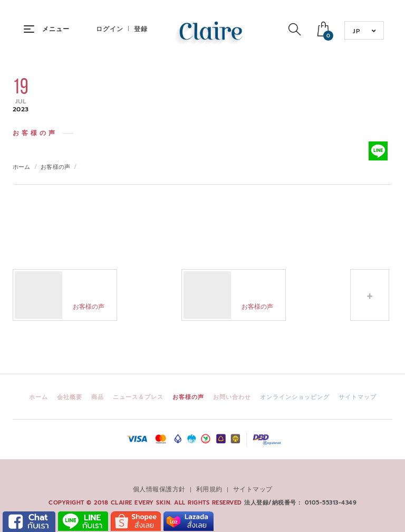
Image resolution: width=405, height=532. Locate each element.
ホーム (22, 167)
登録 (141, 29)
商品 (98, 397)
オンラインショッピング (295, 397)
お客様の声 (55, 167)
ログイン (110, 29)
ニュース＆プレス (138, 397)
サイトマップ (358, 397)
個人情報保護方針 (159, 489)
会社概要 (70, 397)
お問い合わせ (232, 397)
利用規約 (209, 489)
